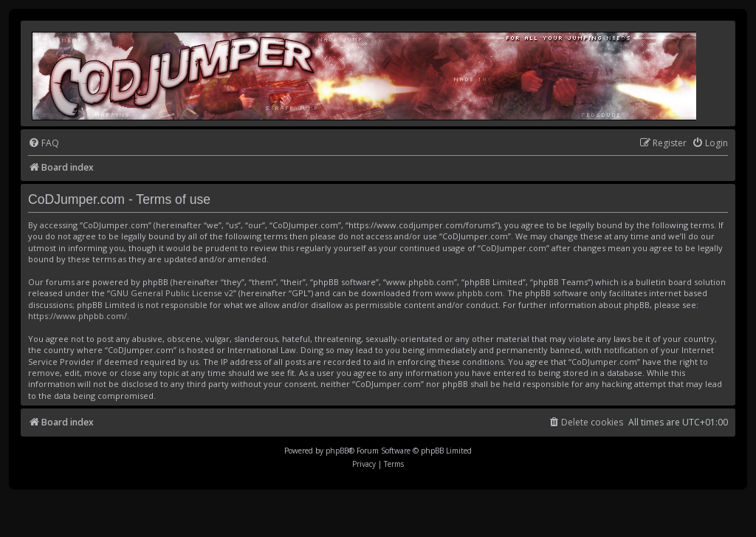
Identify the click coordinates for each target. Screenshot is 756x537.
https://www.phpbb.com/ (78, 316)
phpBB (337, 451)
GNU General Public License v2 (172, 293)
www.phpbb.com (469, 293)
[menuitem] (44, 144)
